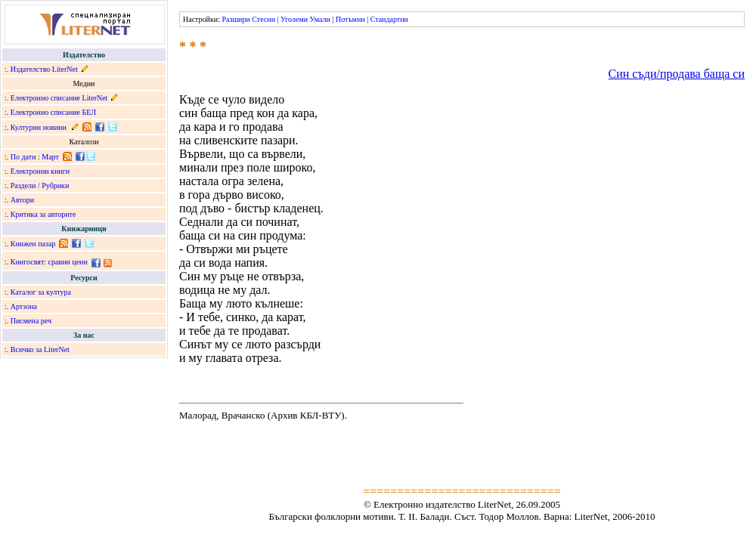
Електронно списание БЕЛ (53, 112)
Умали (320, 19)
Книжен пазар (33, 244)
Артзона (24, 306)
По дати (23, 157)
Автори (22, 200)
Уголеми (294, 19)
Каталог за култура (41, 292)
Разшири (235, 19)
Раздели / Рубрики (40, 185)
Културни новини (39, 127)
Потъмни (350, 19)
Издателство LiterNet (44, 69)
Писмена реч (31, 321)
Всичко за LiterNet (40, 349)
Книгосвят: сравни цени (49, 262)
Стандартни (389, 19)
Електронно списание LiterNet (59, 98)
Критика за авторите (43, 214)
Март (50, 157)
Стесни (263, 19)
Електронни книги (40, 171)
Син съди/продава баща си (677, 74)
